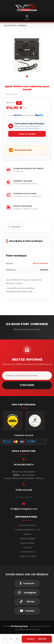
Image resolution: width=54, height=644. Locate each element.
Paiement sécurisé (27, 525)
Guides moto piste (27, 556)
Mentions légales (27, 538)
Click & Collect (27, 552)
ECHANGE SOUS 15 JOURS (25, 194)
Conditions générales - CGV (27, 530)
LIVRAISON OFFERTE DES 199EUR (28, 169)
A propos (27, 547)
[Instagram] (27, 593)
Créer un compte (27, 134)
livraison (27, 534)
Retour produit (27, 543)
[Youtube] (27, 611)
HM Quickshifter (40, 263)
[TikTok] (27, 602)
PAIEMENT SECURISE (23, 181)
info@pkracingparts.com (24, 509)
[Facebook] (27, 583)
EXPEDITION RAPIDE (23, 206)
